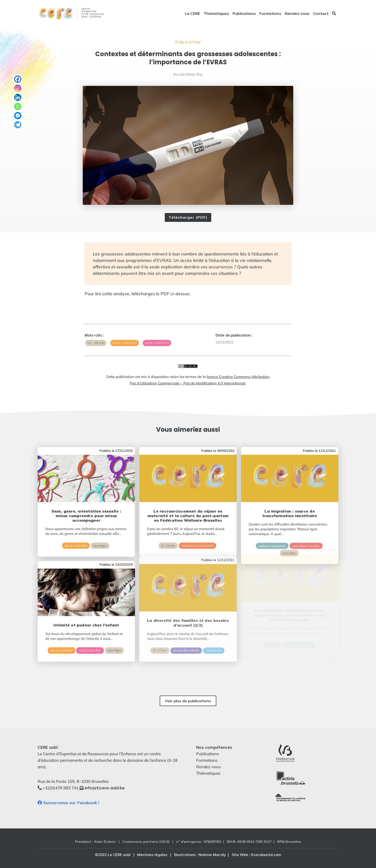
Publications (244, 14)
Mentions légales (152, 855)
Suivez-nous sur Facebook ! (68, 803)
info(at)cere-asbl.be (105, 788)
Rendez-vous (297, 14)
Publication (188, 42)
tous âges (100, 530)
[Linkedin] (18, 97)
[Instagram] (18, 88)
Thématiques (216, 14)
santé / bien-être (157, 343)
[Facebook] (18, 79)
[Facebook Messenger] (18, 116)
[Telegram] (18, 125)
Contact (321, 14)
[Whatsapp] (18, 106)
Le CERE (192, 14)
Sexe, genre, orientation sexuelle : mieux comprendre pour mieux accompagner (86, 501)
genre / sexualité (125, 343)
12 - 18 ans (96, 343)
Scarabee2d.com (266, 855)
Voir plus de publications (188, 701)
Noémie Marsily (212, 855)
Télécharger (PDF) (188, 217)
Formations (270, 14)
